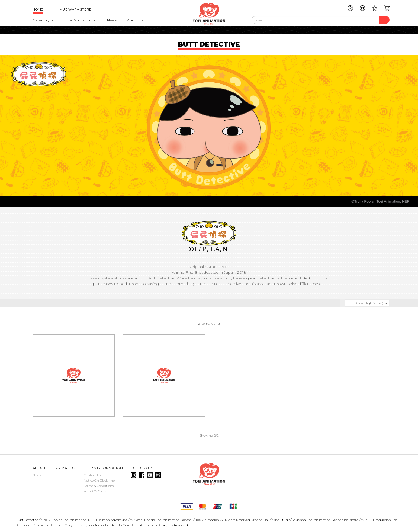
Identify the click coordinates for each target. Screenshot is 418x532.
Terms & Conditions (99, 486)
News (112, 20)
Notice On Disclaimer (100, 480)
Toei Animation (78, 20)
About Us (135, 20)
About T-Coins (95, 491)
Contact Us (92, 475)
